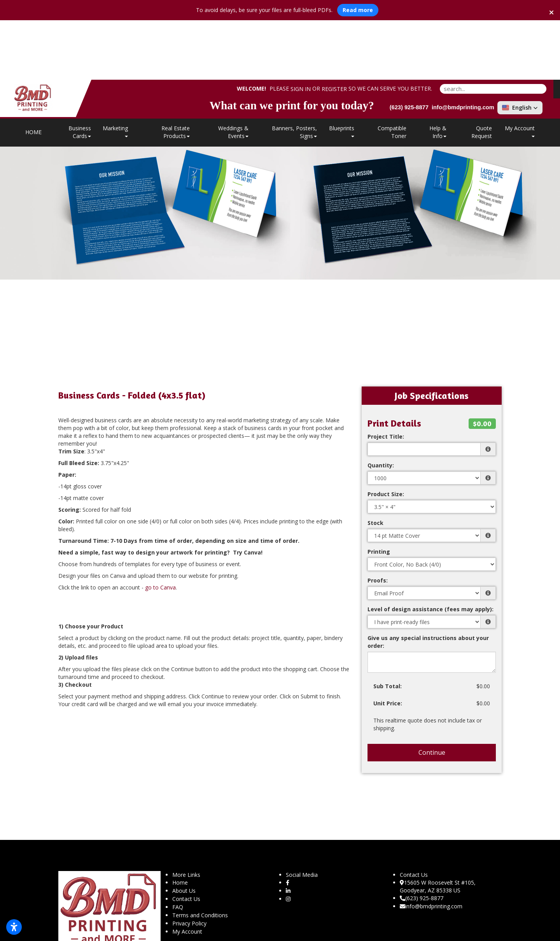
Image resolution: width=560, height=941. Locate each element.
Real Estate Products (176, 73)
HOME (33, 73)
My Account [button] (520, 71)
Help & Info (438, 73)
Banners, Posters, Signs (294, 73)
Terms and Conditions (200, 856)
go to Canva (160, 528)
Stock (375, 463)
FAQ (178, 847)
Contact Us (186, 839)
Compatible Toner (392, 73)
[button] (520, 48)
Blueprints (342, 71)
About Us (184, 831)
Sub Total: (388, 627)
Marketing (115, 71)
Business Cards (80, 73)
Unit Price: (388, 644)
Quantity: (381, 406)
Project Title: (386, 377)
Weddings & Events (233, 73)
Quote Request (482, 73)
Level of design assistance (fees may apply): (430, 550)
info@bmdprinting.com (431, 847)
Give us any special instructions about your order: (428, 582)
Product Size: (386, 435)
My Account (187, 872)
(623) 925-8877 (422, 839)
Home (180, 823)
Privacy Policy (189, 864)
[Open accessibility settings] (14, 927)
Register (334, 30)
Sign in (301, 30)
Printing (379, 492)
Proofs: (378, 521)
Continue (432, 693)
